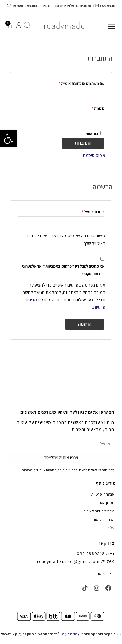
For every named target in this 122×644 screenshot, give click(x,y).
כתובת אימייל (89, 211)
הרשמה (85, 324)
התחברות (83, 143)
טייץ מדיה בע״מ (73, 634)
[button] (8, 139)
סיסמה (95, 108)
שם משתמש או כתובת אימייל (78, 83)
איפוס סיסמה (94, 155)
